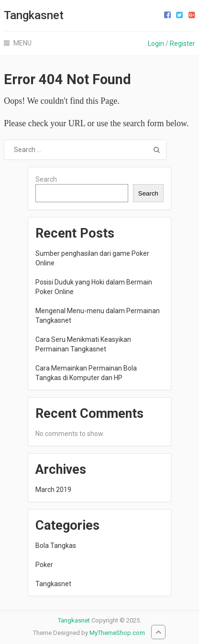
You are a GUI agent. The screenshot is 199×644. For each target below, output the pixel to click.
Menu (22, 43)
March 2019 (53, 490)
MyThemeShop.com (117, 633)
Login (156, 44)
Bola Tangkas (56, 546)
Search (46, 179)
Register (182, 44)
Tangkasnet (34, 15)
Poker (44, 565)
